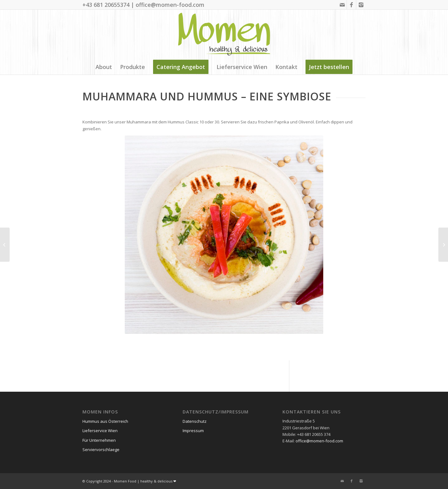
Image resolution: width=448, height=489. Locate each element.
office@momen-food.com (319, 441)
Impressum (193, 431)
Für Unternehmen (99, 440)
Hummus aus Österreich (105, 421)
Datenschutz (195, 421)
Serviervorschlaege (101, 450)
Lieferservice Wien (100, 431)
